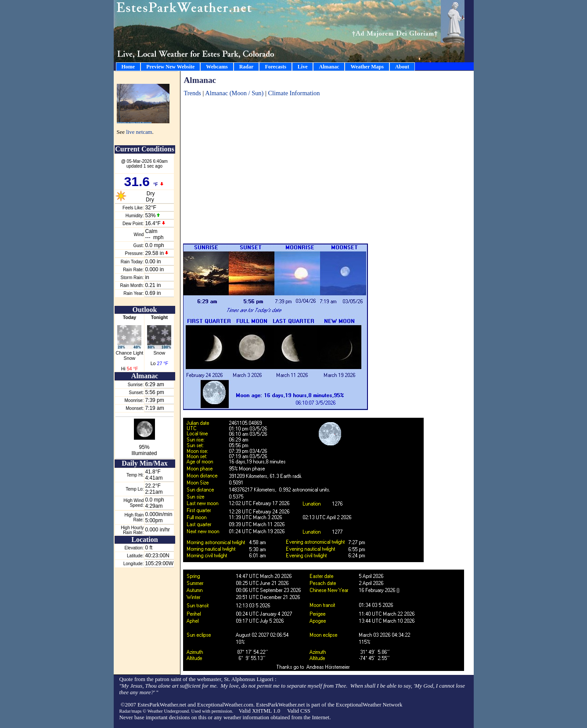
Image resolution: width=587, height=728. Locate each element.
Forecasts (275, 67)
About (402, 67)
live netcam (139, 132)
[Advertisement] (327, 166)
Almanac (329, 67)
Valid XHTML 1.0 (259, 711)
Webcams (217, 67)
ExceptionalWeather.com (225, 705)
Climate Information (294, 93)
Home (128, 67)
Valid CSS (299, 711)
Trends (193, 93)
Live (303, 67)
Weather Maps (367, 67)
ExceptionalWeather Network (369, 705)
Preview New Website (170, 67)
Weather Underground (168, 711)
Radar (247, 67)
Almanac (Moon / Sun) (235, 93)
